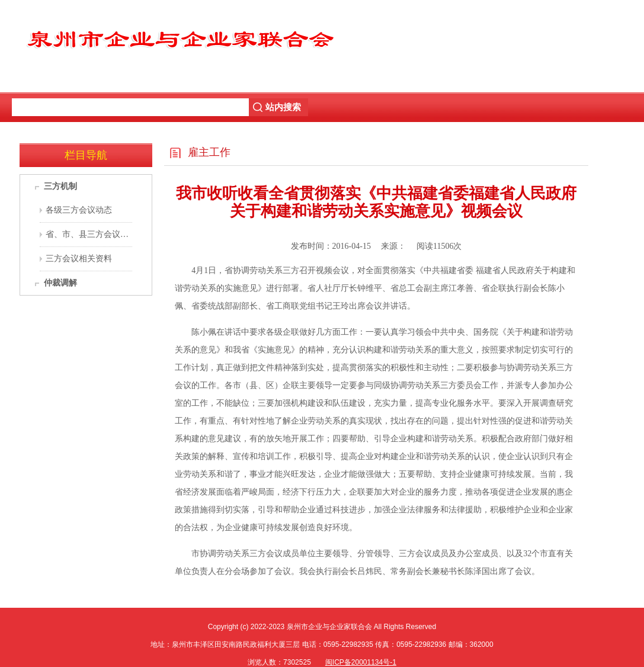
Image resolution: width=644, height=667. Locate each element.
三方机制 (60, 186)
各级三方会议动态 (79, 210)
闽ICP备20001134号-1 (361, 662)
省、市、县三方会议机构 (91, 234)
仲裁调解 (60, 283)
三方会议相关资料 (79, 259)
